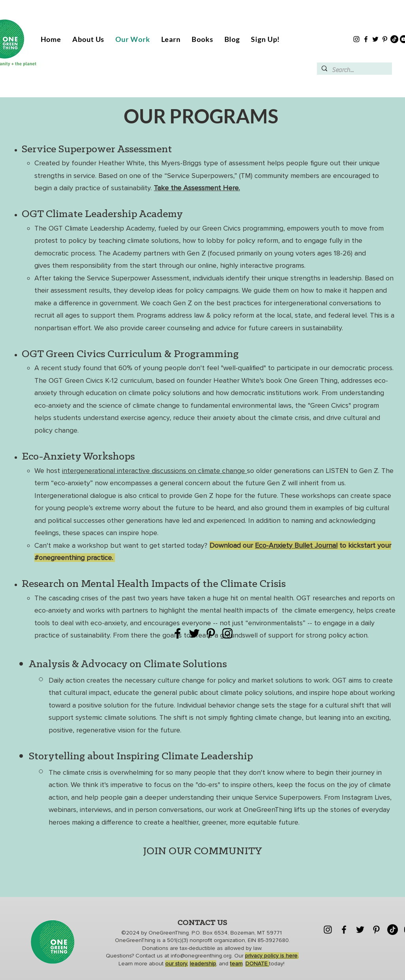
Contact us (150, 956)
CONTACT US (202, 923)
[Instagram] (356, 39)
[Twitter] (375, 39)
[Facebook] (366, 39)
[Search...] (354, 70)
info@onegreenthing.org (201, 956)
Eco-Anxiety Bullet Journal (296, 545)
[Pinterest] (385, 39)
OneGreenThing (169, 933)
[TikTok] (394, 39)
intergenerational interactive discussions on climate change (154, 471)
